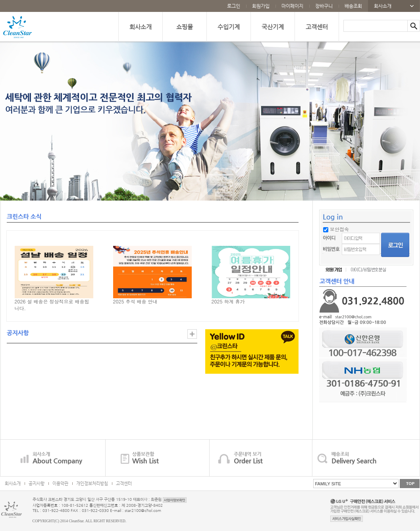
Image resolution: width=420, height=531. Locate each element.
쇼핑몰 (185, 27)
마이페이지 (292, 6)
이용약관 (60, 484)
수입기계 (229, 27)
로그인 (234, 6)
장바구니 (324, 6)
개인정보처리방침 (92, 484)
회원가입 (261, 6)
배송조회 (353, 6)
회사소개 (383, 6)
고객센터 (317, 27)
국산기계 (273, 27)
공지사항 (37, 484)
